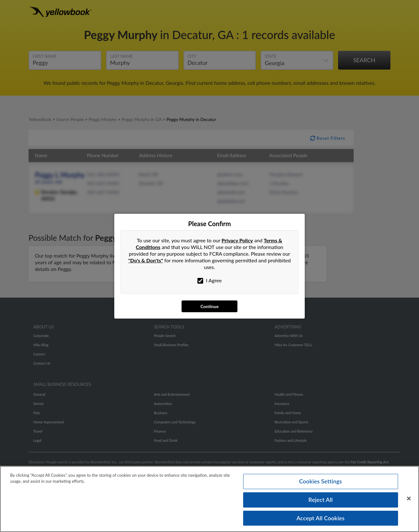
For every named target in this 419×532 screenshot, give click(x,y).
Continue (209, 306)
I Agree (210, 280)
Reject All (321, 500)
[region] (209, 499)
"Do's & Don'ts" (146, 260)
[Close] (409, 499)
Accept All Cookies (321, 518)
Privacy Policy (237, 240)
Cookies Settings (320, 481)
